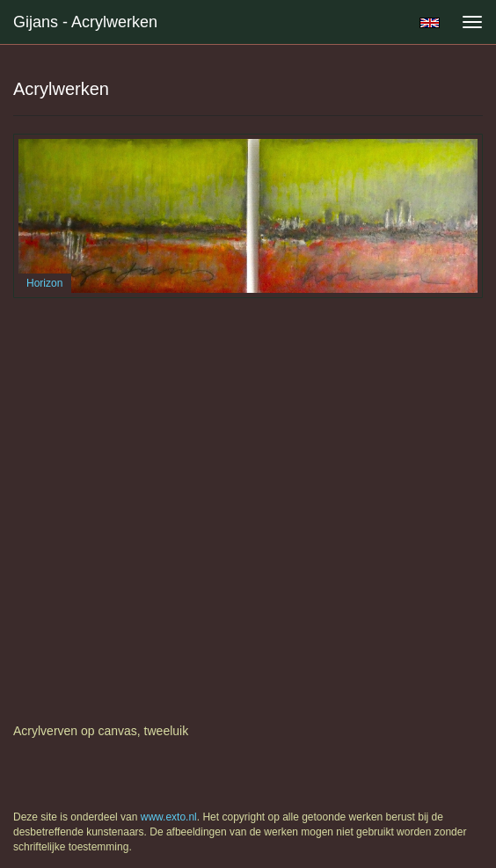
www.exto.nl (169, 817)
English (430, 23)
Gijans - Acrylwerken (85, 22)
